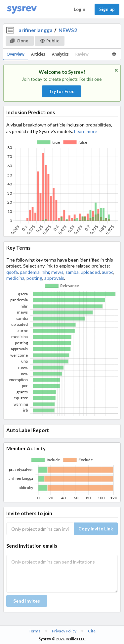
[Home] (22, 9)
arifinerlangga (36, 30)
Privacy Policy (64, 631)
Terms (35, 631)
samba (72, 272)
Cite (92, 631)
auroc (108, 272)
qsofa (12, 272)
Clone (19, 41)
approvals (54, 278)
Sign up (107, 9)
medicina (15, 278)
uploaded (90, 272)
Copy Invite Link (96, 529)
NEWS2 (68, 30)
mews (57, 272)
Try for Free (62, 91)
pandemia (30, 272)
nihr (45, 272)
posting (34, 278)
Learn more (86, 131)
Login (80, 9)
